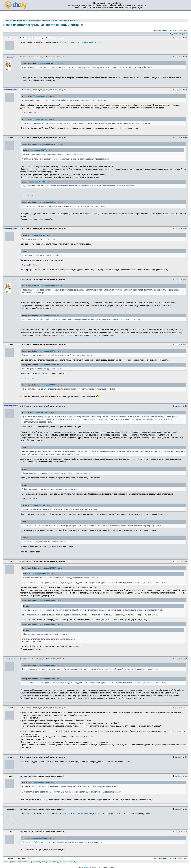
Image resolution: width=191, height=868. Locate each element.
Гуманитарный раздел (48, 862)
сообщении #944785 (39, 119)
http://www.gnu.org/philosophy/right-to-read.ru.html (79, 42)
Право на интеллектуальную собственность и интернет (43, 25)
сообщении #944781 (48, 144)
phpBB (86, 867)
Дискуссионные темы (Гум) (67, 862)
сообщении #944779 (39, 96)
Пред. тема (174, 34)
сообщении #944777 (48, 63)
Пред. (165, 31)
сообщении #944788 (37, 235)
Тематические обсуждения (28, 862)
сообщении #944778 (39, 150)
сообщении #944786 (48, 202)
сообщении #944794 (39, 413)
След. (185, 31)
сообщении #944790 (48, 351)
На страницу (158, 31)
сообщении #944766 (37, 182)
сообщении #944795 (37, 506)
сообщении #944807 (48, 568)
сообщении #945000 (40, 838)
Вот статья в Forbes (80, 814)
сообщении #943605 (42, 783)
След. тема (183, 34)
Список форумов (10, 862)
